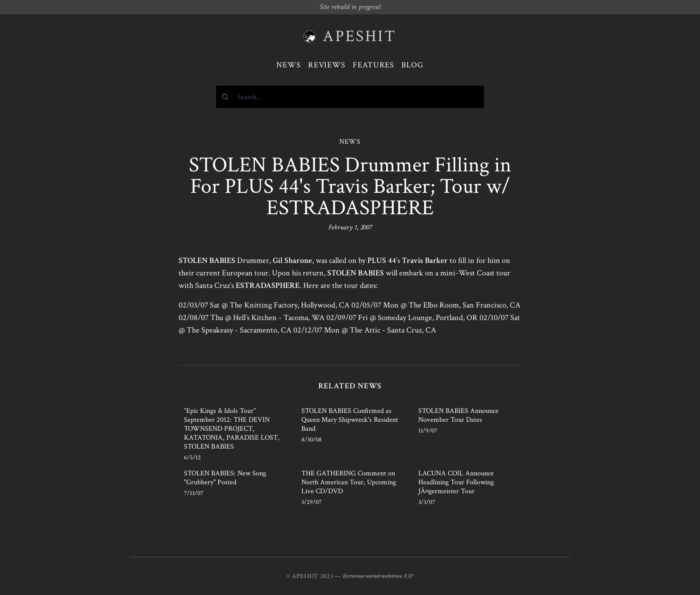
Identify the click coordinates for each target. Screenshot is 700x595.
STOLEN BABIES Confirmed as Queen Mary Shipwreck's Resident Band (350, 420)
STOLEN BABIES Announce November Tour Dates (458, 415)
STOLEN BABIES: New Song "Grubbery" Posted (225, 478)
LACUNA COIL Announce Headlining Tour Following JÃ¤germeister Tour (456, 482)
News (289, 65)
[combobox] (350, 97)
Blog (412, 65)
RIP (408, 576)
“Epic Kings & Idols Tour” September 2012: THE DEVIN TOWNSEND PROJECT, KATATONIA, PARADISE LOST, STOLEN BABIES (232, 429)
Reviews (327, 65)
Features (373, 65)
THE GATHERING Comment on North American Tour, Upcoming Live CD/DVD (349, 482)
